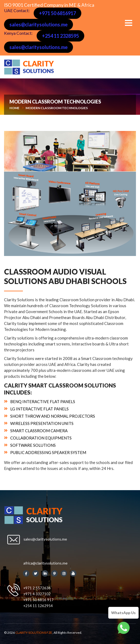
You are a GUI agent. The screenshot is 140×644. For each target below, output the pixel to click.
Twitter (36, 573)
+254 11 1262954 (38, 606)
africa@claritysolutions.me (45, 563)
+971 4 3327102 (37, 594)
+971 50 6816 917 (38, 600)
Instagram (64, 573)
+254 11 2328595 (60, 36)
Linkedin (45, 573)
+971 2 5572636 (37, 588)
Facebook (26, 573)
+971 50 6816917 (57, 13)
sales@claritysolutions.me (38, 25)
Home (14, 108)
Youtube (73, 573)
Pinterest (54, 573)
